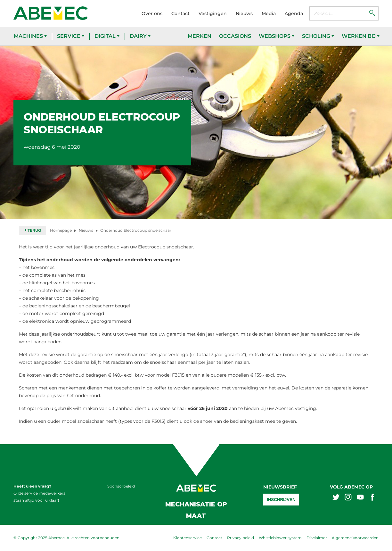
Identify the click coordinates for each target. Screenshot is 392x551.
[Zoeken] (372, 13)
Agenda (294, 13)
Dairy (140, 36)
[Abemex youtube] (360, 498)
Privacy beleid (241, 538)
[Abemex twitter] (336, 498)
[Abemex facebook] (372, 498)
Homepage (61, 230)
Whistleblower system (280, 538)
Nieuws (244, 13)
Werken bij (361, 36)
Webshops (277, 36)
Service (71, 36)
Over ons (152, 13)
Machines (30, 36)
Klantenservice (188, 538)
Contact (180, 13)
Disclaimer (317, 538)
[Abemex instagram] (348, 498)
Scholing (318, 36)
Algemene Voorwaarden (355, 538)
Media (269, 13)
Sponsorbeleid (121, 486)
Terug (33, 230)
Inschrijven (281, 500)
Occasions (235, 36)
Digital (107, 36)
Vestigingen (213, 13)
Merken (200, 36)
